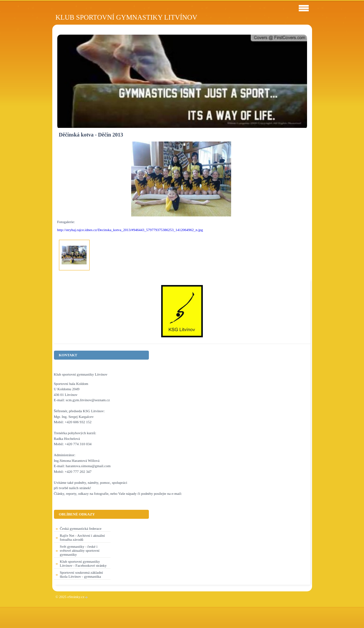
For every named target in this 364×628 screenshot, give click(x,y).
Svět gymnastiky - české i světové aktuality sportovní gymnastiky (80, 550)
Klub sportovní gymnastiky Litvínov (127, 17)
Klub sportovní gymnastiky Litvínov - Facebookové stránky (83, 563)
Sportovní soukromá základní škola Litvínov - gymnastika (82, 574)
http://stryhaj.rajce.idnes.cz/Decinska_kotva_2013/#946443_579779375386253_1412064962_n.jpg (130, 230)
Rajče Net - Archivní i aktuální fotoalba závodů (82, 537)
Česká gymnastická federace (81, 528)
